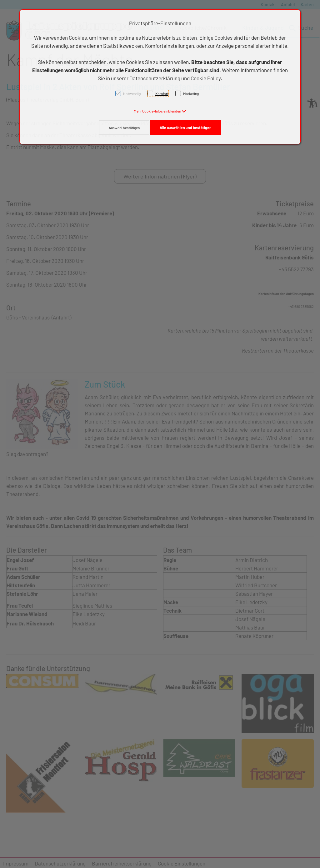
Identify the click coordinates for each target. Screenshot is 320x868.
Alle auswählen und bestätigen (186, 128)
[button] (160, 111)
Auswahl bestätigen (124, 128)
